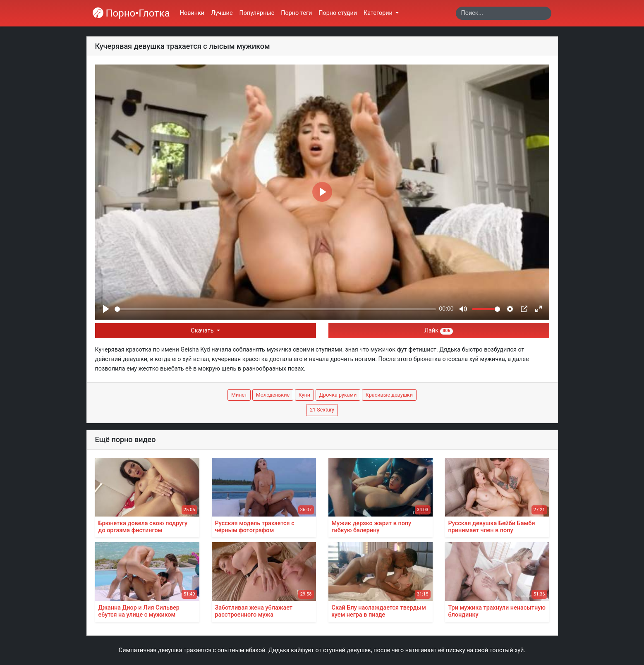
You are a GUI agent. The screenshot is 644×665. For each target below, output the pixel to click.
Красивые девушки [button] (389, 395)
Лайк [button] (439, 331)
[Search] (504, 13)
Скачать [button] (203, 331)
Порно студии (338, 13)
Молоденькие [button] (273, 395)
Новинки (192, 13)
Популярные (257, 13)
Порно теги (296, 13)
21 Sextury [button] (322, 410)
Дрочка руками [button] (338, 395)
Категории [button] (379, 13)
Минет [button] (239, 395)
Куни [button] (304, 395)
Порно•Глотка (131, 13)
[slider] (275, 309)
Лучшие (222, 13)
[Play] (106, 309)
